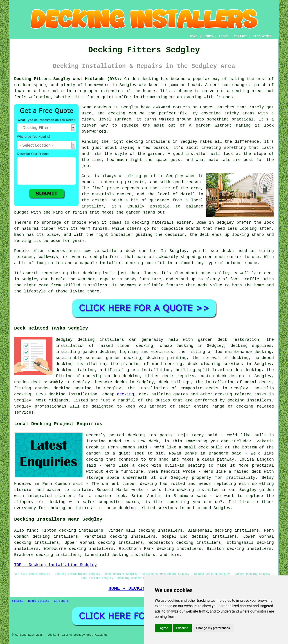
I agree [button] (163, 628)
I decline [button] (182, 628)
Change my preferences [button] (213, 628)
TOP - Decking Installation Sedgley (55, 565)
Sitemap (18, 601)
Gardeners (61, 601)
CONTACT (240, 36)
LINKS (208, 36)
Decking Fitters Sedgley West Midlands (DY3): (68, 79)
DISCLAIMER (262, 36)
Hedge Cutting (39, 601)
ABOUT (223, 36)
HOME (194, 36)
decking (126, 394)
